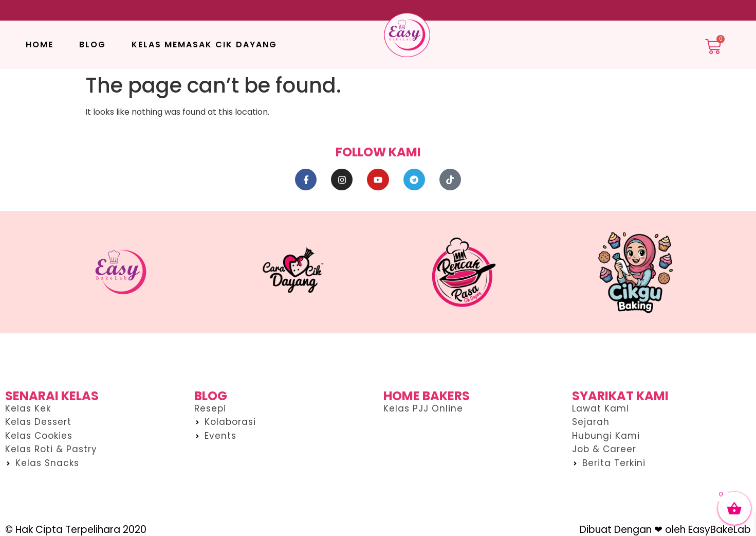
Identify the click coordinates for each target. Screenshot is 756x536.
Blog (93, 44)
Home (40, 44)
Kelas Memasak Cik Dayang (204, 44)
